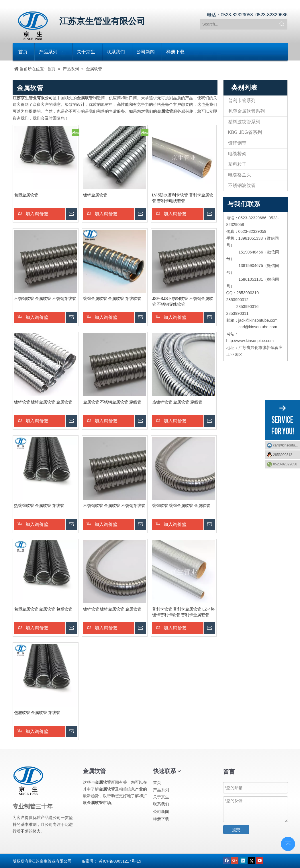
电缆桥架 (237, 154)
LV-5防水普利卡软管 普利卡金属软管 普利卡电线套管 (183, 198)
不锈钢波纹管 (242, 185)
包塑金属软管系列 (246, 111)
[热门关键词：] (282, 24)
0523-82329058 (285, 464)
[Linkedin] (244, 860)
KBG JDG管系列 (245, 132)
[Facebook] (227, 860)
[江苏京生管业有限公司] (33, 26)
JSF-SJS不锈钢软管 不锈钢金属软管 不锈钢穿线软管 (183, 301)
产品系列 (161, 790)
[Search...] (239, 24)
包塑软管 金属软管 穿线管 (37, 713)
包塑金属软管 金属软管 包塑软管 (43, 609)
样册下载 (161, 819)
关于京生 (161, 797)
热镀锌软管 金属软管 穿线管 (177, 402)
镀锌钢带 (237, 143)
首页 (157, 783)
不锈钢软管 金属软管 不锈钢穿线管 (45, 299)
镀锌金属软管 (95, 195)
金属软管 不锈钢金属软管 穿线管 (112, 402)
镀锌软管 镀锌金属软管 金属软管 (43, 402)
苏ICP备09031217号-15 (120, 861)
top (288, 843)
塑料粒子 (237, 164)
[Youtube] (260, 860)
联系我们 (161, 804)
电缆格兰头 (240, 175)
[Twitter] (252, 860)
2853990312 (283, 455)
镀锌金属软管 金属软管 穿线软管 (112, 299)
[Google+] (235, 860)
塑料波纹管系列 (244, 122)
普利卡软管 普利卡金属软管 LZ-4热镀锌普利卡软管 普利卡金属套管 (184, 612)
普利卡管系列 (242, 101)
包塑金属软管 (26, 195)
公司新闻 (161, 812)
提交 (236, 830)
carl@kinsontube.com (287, 445)
